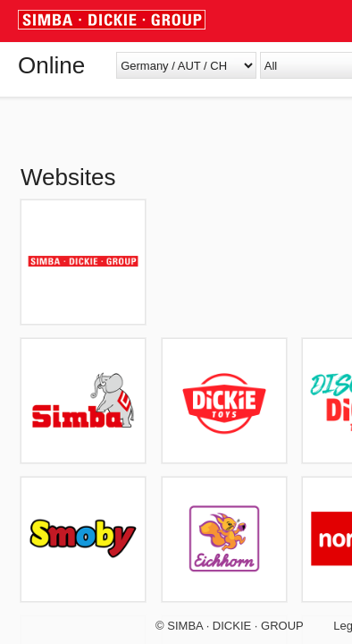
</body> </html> (176, 322)
